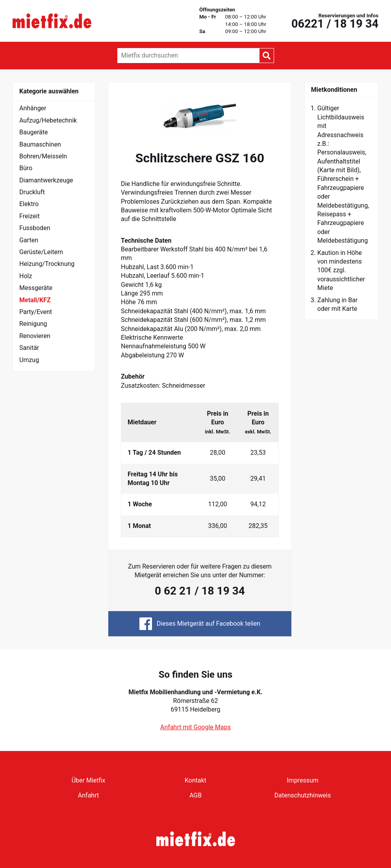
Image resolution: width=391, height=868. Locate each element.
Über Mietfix (89, 780)
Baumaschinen (40, 144)
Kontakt (195, 780)
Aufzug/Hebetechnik (48, 120)
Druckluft (32, 192)
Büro (26, 168)
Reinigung (33, 324)
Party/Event (36, 312)
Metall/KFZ (35, 300)
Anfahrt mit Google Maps (195, 727)
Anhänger (33, 108)
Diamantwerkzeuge (46, 180)
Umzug (29, 360)
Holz (26, 276)
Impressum (303, 780)
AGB (195, 795)
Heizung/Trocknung (47, 264)
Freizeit (30, 216)
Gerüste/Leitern (41, 252)
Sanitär (29, 348)
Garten (29, 240)
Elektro (29, 204)
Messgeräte (36, 288)
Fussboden (35, 228)
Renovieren (35, 336)
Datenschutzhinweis (303, 795)
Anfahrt (88, 795)
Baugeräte (34, 132)
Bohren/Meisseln (43, 156)
